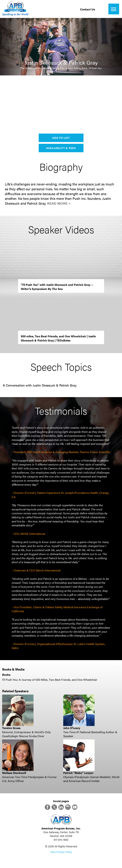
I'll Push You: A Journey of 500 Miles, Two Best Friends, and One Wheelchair (50, 680)
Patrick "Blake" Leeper (78, 773)
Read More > (59, 203)
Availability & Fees (61, 148)
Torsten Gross (11, 728)
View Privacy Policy (61, 852)
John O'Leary (72, 728)
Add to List (61, 138)
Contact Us (88, 9)
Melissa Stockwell (14, 773)
